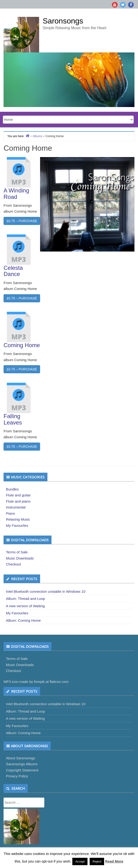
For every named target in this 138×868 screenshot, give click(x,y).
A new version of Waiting (25, 606)
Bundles (12, 489)
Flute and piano (18, 501)
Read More (114, 861)
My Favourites (17, 525)
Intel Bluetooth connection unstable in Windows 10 (46, 591)
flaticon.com (59, 682)
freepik (39, 682)
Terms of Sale (17, 552)
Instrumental (16, 507)
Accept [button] (80, 861)
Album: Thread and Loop (25, 599)
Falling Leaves (13, 419)
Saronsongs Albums (22, 764)
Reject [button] (97, 861)
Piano (10, 513)
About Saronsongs (21, 758)
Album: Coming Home (23, 620)
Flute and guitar (18, 495)
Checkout (13, 564)
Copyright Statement (22, 770)
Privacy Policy (17, 776)
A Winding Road (16, 194)
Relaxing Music (18, 519)
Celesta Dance (13, 271)
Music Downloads (20, 558)
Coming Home (22, 345)
